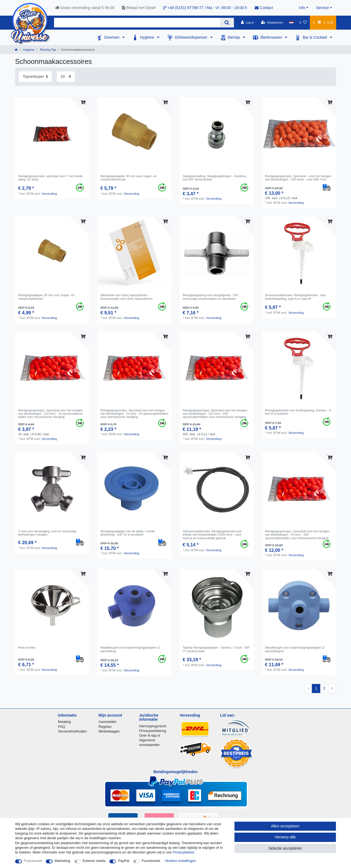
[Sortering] (35, 77)
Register (105, 727)
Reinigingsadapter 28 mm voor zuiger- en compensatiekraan (46, 297)
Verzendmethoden (73, 731)
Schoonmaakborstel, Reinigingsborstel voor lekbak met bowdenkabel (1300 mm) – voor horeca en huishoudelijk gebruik (212, 535)
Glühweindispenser (192, 37)
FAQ (62, 727)
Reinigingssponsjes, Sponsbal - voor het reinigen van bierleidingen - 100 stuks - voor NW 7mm (298, 178)
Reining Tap (47, 50)
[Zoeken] (227, 23)
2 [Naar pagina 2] (324, 688)
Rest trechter (27, 648)
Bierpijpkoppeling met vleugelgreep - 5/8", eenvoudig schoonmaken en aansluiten (211, 297)
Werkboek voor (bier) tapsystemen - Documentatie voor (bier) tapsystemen (126, 297)
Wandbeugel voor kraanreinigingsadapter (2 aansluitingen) (295, 649)
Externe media (94, 861)
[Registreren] (272, 22)
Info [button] (302, 8)
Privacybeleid (183, 852)
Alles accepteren (285, 826)
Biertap (234, 37)
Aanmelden (107, 722)
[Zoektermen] (137, 23)
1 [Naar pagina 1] (316, 688)
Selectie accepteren (285, 848)
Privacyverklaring (153, 731)
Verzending (49, 194)
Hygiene (147, 37)
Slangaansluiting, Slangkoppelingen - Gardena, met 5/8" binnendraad (215, 178)
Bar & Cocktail (315, 37)
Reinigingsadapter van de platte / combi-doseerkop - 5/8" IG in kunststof (128, 533)
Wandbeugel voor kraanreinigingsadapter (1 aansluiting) (130, 649)
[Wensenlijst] (303, 22)
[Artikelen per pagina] (66, 77)
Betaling (65, 722)
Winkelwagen (109, 731)
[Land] (291, 22)
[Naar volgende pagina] (332, 689)
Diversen (112, 37)
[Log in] (247, 22)
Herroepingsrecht (153, 726)
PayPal (124, 861)
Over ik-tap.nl (150, 735)
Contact (264, 8)
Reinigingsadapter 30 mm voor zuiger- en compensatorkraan (128, 178)
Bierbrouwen (272, 37)
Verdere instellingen (180, 861)
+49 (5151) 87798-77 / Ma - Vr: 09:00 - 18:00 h (205, 8)
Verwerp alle (285, 837)
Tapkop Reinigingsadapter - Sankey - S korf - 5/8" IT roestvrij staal (216, 649)
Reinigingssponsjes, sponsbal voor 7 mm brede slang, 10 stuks (50, 178)
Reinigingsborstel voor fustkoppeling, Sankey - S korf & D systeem (298, 412)
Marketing (62, 861)
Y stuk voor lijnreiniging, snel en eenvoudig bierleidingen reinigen (47, 533)
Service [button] (323, 8)
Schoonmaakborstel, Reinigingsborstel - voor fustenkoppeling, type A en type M (295, 297)
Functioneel (33, 861)
